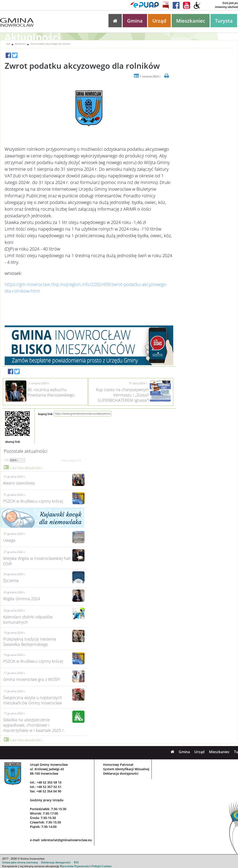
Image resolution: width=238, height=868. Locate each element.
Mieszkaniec (191, 21)
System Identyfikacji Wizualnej (126, 769)
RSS (76, 862)
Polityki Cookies (102, 866)
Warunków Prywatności (75, 866)
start (8, 44)
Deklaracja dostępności (121, 773)
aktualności (20, 44)
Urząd (159, 21)
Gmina (135, 21)
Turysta (224, 21)
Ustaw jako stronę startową (20, 862)
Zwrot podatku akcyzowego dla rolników (50, 44)
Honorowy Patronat (118, 765)
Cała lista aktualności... (24, 468)
